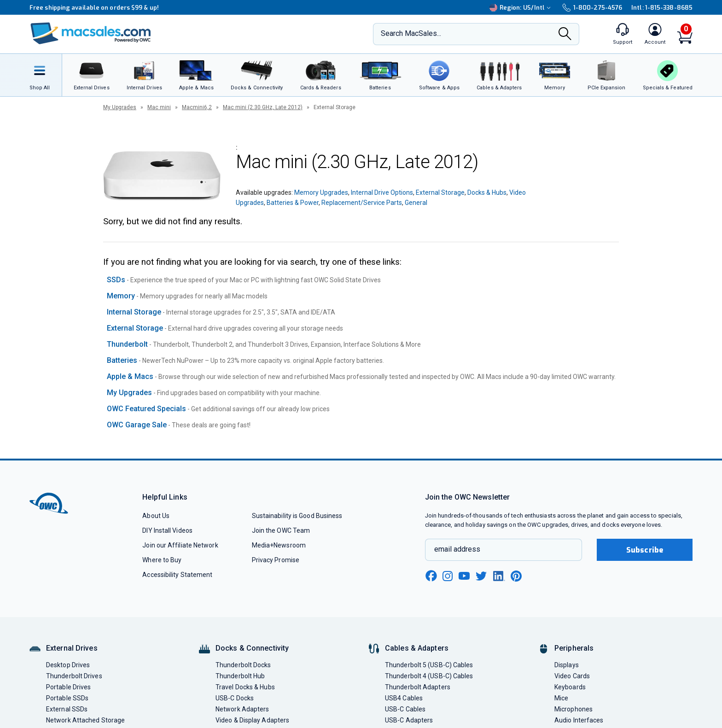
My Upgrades (120, 107)
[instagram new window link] (448, 576)
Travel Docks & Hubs (245, 687)
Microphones (574, 709)
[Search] (565, 35)
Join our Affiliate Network (180, 545)
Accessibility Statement (177, 575)
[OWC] (91, 34)
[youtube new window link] (464, 576)
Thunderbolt (127, 344)
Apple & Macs (130, 376)
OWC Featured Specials (146, 409)
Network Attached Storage (85, 720)
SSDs (116, 280)
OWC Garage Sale (137, 425)
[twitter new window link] (482, 575)
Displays (567, 665)
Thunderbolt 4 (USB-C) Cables (429, 676)
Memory (121, 296)
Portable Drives (68, 687)
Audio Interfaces (579, 720)
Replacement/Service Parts (362, 203)
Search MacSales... (411, 33)
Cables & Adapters (417, 648)
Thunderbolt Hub (240, 676)
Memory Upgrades (321, 192)
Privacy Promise (276, 560)
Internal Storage (134, 312)
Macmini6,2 (197, 107)
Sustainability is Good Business (297, 516)
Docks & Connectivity (252, 648)
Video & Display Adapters (252, 720)
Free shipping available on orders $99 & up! (94, 8)
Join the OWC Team (281, 530)
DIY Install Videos (167, 530)
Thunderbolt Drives (74, 676)
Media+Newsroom (279, 545)
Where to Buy (162, 560)
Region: (521, 8)
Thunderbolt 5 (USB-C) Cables (429, 665)
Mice (561, 698)
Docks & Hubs (487, 192)
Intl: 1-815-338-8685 (662, 8)
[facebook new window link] (431, 576)
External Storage (440, 192)
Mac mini (159, 107)
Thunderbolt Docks (243, 665)
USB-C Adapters (409, 720)
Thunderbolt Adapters (418, 687)
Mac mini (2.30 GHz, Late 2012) (263, 107)
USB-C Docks (235, 698)
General (416, 203)
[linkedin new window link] (499, 576)
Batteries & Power (293, 203)
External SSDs (67, 709)
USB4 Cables (404, 698)
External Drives (72, 648)
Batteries (122, 360)
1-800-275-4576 (592, 8)
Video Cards (572, 676)
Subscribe (645, 550)
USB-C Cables (405, 709)
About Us (156, 516)
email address (457, 549)
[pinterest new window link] (516, 576)
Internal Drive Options (382, 192)
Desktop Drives (68, 665)
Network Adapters (242, 709)
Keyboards (570, 687)
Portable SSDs (67, 698)
